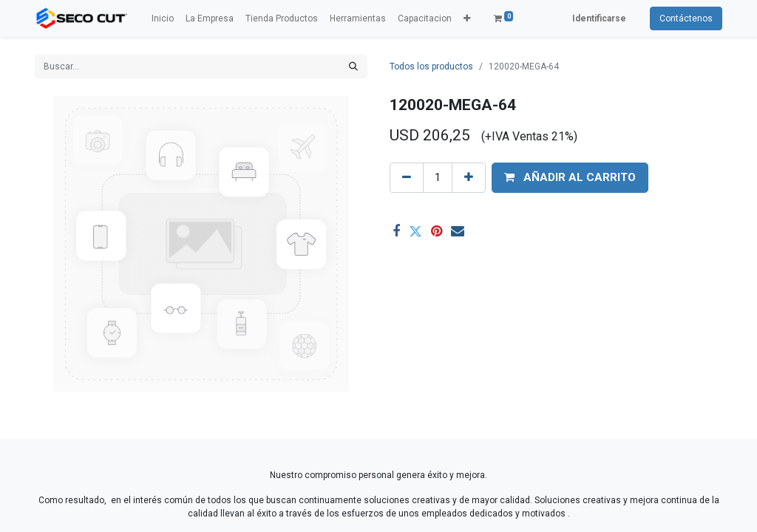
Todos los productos (431, 66)
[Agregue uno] (469, 178)
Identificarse (599, 18)
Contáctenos (686, 18)
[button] (467, 18)
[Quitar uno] (407, 178)
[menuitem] (163, 18)
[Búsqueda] (353, 66)
